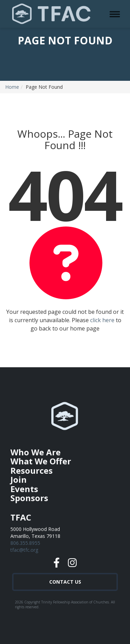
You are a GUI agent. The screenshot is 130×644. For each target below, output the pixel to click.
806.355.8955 (25, 543)
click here (102, 320)
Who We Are (36, 452)
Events (24, 489)
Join (19, 479)
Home (12, 87)
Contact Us (65, 582)
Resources (32, 470)
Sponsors (29, 498)
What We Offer (41, 461)
